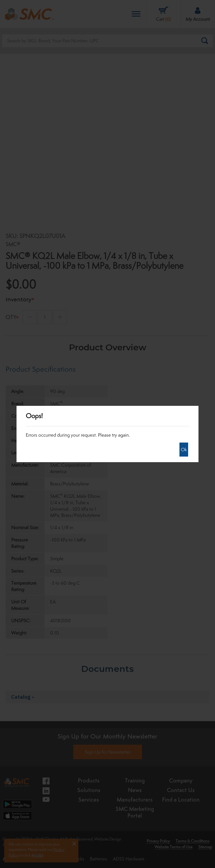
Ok (184, 450)
